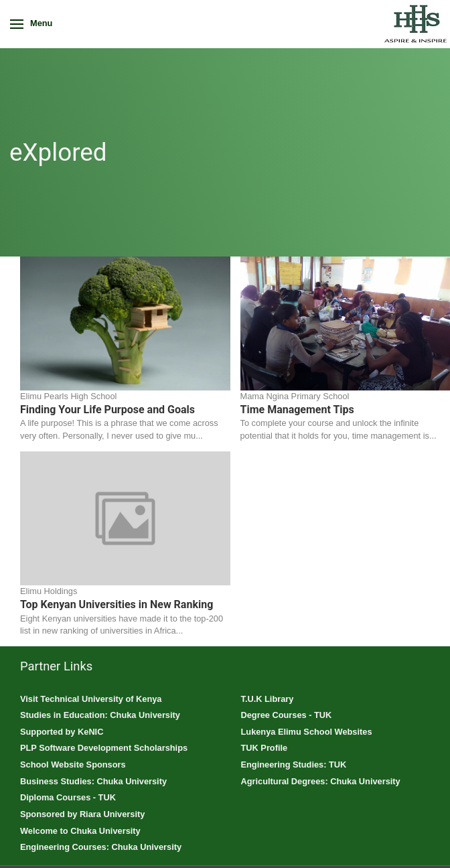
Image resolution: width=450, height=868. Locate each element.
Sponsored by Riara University (82, 814)
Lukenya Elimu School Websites (307, 732)
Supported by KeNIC (62, 732)
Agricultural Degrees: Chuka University (321, 781)
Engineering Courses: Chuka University (101, 847)
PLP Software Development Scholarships (104, 748)
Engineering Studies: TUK (294, 765)
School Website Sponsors (73, 765)
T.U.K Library (268, 699)
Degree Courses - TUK (287, 715)
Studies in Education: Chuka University (100, 715)
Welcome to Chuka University (80, 831)
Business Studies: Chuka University (93, 781)
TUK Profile (265, 748)
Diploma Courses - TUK (68, 797)
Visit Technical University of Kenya (91, 699)
